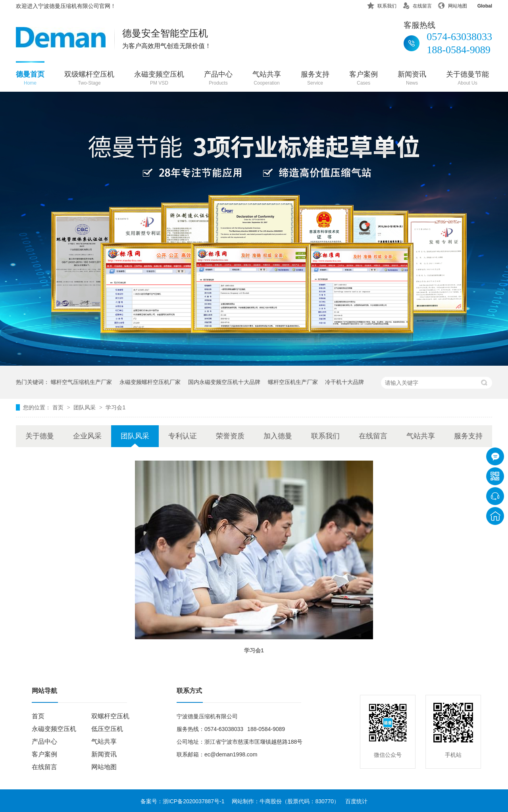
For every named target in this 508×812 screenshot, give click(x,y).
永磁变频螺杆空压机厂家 (150, 382)
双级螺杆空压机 (89, 79)
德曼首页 (30, 79)
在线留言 (417, 5)
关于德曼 (40, 436)
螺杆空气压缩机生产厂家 (81, 382)
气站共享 (267, 79)
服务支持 (315, 79)
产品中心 (218, 79)
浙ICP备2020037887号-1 (194, 801)
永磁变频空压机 (159, 79)
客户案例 (364, 79)
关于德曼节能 (468, 79)
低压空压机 (107, 729)
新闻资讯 (412, 79)
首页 (59, 407)
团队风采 (85, 407)
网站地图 (452, 5)
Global (480, 5)
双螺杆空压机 (110, 716)
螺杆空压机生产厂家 (293, 382)
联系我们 (382, 5)
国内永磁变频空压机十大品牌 (224, 382)
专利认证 (183, 436)
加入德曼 (278, 436)
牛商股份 (271, 801)
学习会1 (115, 407)
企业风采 (87, 436)
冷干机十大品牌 (344, 382)
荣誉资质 (230, 436)
